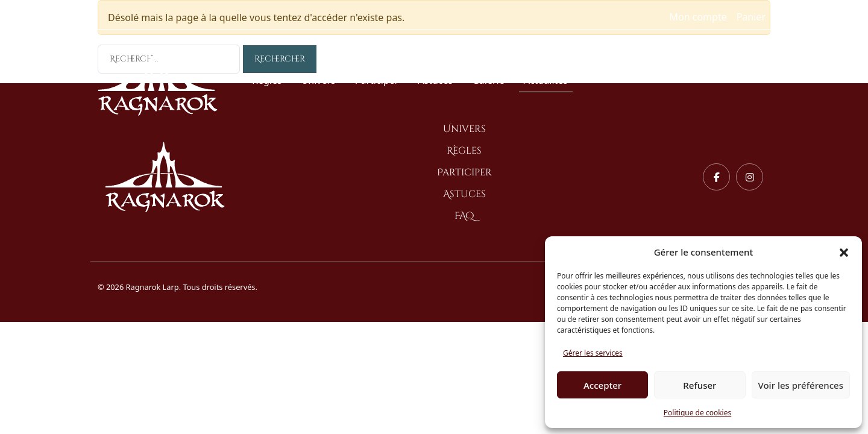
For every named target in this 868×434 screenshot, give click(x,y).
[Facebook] (716, 177)
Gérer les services (593, 353)
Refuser (700, 385)
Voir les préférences (801, 385)
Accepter (602, 385)
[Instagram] (750, 177)
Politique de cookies (697, 413)
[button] (844, 252)
